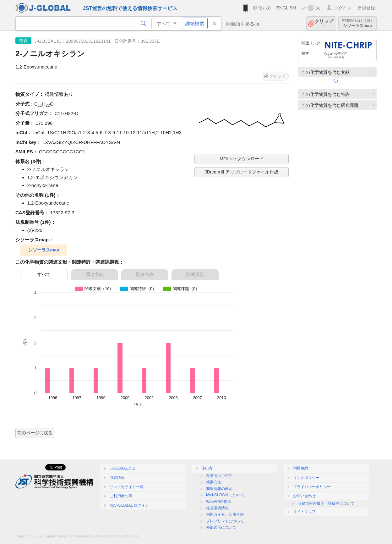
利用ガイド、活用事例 (225, 514)
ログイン (343, 8)
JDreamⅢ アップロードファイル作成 (242, 172)
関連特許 (145, 274)
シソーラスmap (357, 23)
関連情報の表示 (219, 489)
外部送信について (221, 527)
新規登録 (366, 8)
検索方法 (214, 482)
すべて (44, 274)
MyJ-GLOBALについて (225, 495)
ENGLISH (286, 8)
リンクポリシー (306, 478)
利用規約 (301, 468)
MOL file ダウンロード (242, 159)
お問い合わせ (304, 496)
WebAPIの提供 (219, 502)
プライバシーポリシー (312, 487)
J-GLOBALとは (122, 468)
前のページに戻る (35, 433)
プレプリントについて (225, 521)
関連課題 (195, 274)
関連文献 (95, 274)
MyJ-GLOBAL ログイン (129, 505)
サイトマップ (304, 512)
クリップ (324, 23)
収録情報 (117, 478)
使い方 (265, 8)
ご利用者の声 (121, 496)
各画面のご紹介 (219, 476)
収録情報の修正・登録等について (326, 503)
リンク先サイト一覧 (127, 487)
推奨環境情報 (217, 508)
